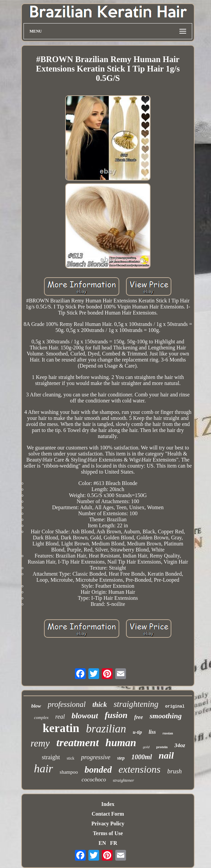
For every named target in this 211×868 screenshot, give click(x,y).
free (139, 717)
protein (162, 747)
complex (41, 717)
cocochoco (94, 780)
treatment (78, 742)
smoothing (165, 716)
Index (108, 804)
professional (67, 704)
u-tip (137, 732)
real (60, 717)
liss (152, 732)
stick (71, 758)
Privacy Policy (108, 824)
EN (102, 843)
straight (51, 757)
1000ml (142, 757)
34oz (180, 745)
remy (40, 743)
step (121, 758)
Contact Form (108, 814)
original (175, 707)
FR (113, 843)
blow (36, 706)
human (121, 743)
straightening (136, 704)
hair (44, 768)
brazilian (106, 729)
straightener (124, 780)
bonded (98, 770)
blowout (85, 716)
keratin (61, 728)
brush (175, 771)
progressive (96, 757)
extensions (140, 769)
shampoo (69, 772)
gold (146, 747)
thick (100, 705)
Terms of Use (108, 833)
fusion (116, 715)
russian (168, 733)
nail (166, 755)
